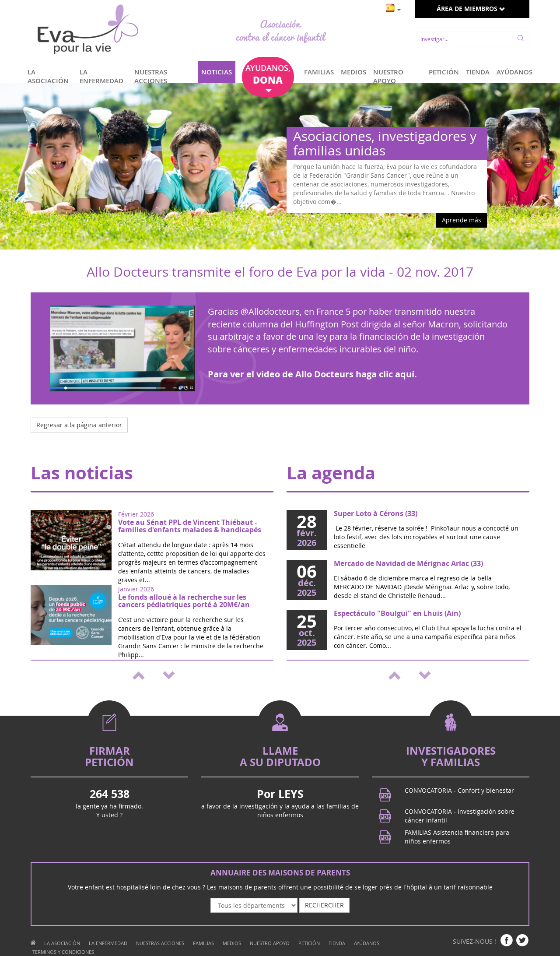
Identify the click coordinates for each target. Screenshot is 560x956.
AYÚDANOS (514, 72)
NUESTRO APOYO (388, 76)
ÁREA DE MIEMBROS (471, 9)
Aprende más (462, 220)
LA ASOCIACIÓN (48, 76)
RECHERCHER (324, 905)
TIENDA (478, 72)
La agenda (331, 473)
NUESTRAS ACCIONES (151, 76)
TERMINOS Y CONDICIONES (63, 952)
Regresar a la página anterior (79, 425)
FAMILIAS (319, 72)
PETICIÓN (444, 72)
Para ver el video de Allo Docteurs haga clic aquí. (312, 374)
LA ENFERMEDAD (101, 76)
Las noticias (82, 473)
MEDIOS (353, 72)
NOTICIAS (217, 72)
